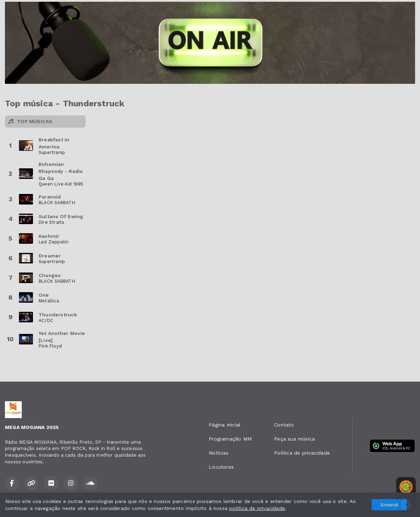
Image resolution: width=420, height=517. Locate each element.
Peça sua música (294, 439)
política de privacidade (257, 508)
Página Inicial (225, 425)
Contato (284, 425)
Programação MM (230, 439)
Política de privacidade (302, 453)
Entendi (389, 505)
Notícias (219, 453)
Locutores (221, 467)
